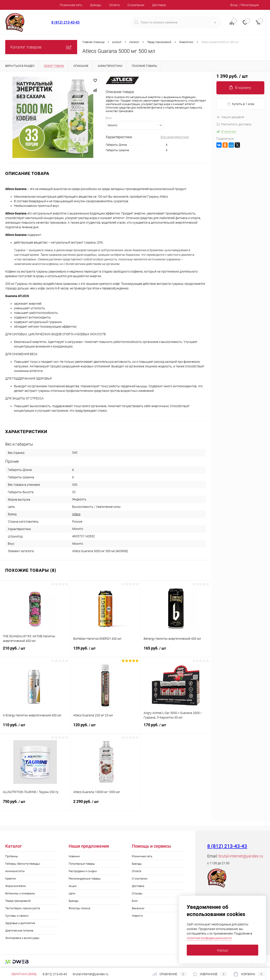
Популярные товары (82, 864)
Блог (135, 901)
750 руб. (35, 804)
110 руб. (35, 728)
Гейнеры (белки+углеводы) (23, 864)
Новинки (74, 856)
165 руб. (176, 651)
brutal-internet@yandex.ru (241, 856)
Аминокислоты (15, 871)
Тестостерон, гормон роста (23, 908)
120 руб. (105, 728)
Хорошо (222, 950)
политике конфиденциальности (209, 938)
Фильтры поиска (79, 908)
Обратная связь (21, 974)
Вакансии (138, 908)
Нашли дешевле (230, 117)
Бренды (96, 5)
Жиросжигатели (15, 886)
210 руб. (35, 651)
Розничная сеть (71, 5)
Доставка (159, 5)
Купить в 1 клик (241, 104)
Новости (137, 916)
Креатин (11, 879)
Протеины (12, 856)
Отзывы (137, 893)
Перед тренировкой (18, 901)
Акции (73, 886)
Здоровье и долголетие (20, 923)
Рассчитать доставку (234, 124)
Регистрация (250, 5)
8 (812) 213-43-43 (65, 22)
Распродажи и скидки (83, 871)
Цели (72, 893)
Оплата (114, 5)
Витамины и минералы (20, 893)
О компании (136, 5)
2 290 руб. (105, 804)
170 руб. (176, 728)
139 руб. (105, 651)
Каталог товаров (41, 47)
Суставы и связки (17, 916)
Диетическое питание (19, 931)
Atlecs (76, 514)
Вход (234, 5)
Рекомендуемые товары (85, 879)
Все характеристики (175, 137)
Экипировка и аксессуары (22, 938)
